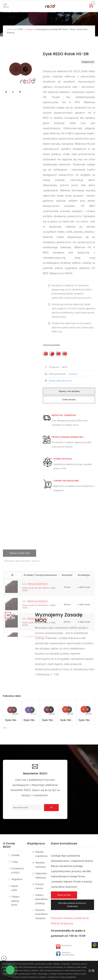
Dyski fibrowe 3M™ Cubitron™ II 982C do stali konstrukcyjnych (12, 720)
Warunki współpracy (42, 854)
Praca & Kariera (39, 886)
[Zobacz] (73, 374)
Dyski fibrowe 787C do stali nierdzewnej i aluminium (86, 720)
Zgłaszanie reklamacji (41, 875)
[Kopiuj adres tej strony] (60, 381)
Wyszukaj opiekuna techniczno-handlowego (72, 905)
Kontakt (16, 855)
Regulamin (17, 879)
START (21, 29)
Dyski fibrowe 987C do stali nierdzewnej (67, 720)
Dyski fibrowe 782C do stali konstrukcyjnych (49, 720)
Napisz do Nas (64, 895)
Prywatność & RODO (18, 870)
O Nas (15, 862)
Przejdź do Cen (88, 62)
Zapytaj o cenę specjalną (69, 391)
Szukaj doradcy (69, 400)
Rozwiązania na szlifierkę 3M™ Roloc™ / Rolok (56, 29)
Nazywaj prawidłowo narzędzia (42, 914)
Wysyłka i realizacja (40, 865)
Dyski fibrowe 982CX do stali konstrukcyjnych (30, 720)
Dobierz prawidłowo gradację (42, 899)
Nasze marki (15, 888)
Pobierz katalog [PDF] (16, 901)
